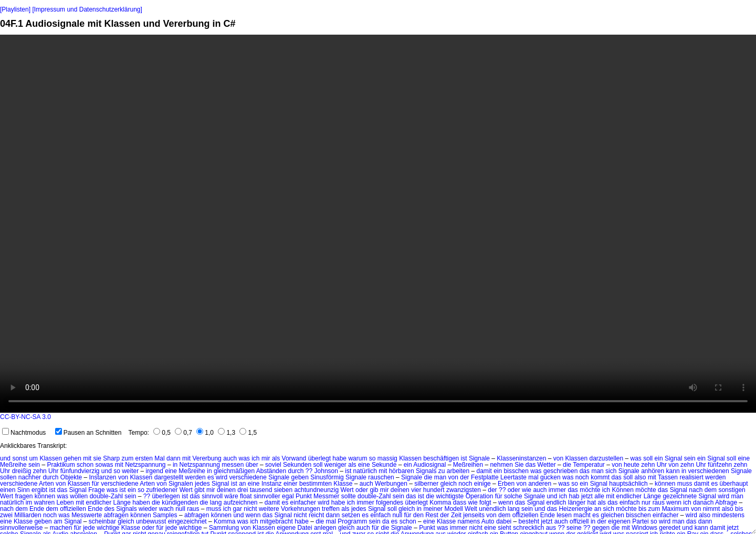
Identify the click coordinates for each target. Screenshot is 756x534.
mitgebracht (276, 521)
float (246, 496)
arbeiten (458, 471)
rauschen (381, 477)
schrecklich (528, 528)
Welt (471, 509)
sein (690, 458)
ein (659, 458)
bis (642, 509)
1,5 (248, 433)
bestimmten (316, 484)
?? (309, 471)
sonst (20, 458)
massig (387, 458)
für (96, 484)
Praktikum (61, 465)
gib (374, 490)
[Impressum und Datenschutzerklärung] (87, 9)
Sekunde (384, 465)
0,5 (162, 433)
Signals (426, 471)
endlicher (629, 496)
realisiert (691, 477)
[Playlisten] (15, 9)
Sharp (111, 458)
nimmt (712, 509)
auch (230, 458)
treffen (331, 509)
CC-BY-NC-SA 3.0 (25, 417)
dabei (504, 521)
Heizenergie (575, 509)
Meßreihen (468, 465)
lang (216, 502)
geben (300, 477)
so (372, 458)
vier (416, 490)
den (418, 515)
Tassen (668, 477)
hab (574, 496)
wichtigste (450, 496)
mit (87, 458)
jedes (202, 484)
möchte (590, 490)
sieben (283, 490)
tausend (261, 490)
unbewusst (151, 521)
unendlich (492, 509)
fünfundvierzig (80, 471)
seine (574, 528)
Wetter (547, 465)
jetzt (587, 496)
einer (291, 484)
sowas (104, 465)
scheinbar (102, 521)
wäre (232, 496)
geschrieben (560, 471)
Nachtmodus (24, 433)
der (464, 477)
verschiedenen (709, 471)
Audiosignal (429, 465)
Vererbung (207, 458)
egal (288, 496)
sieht (504, 528)
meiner (433, 509)
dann (174, 458)
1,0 (205, 433)
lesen (564, 515)
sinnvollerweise (21, 528)
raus (659, 502)
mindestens (728, 515)
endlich (556, 502)
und (5, 458)
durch (296, 471)
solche (513, 496)
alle (599, 496)
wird (222, 477)
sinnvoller (267, 496)
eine (744, 458)
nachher (30, 477)
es (211, 477)
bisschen (516, 471)
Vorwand (294, 458)
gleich (449, 484)
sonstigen (732, 490)
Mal (159, 458)
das (531, 465)
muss (685, 484)
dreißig (22, 471)
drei (243, 490)
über (252, 465)
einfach (630, 502)
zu (442, 471)
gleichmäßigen (234, 471)
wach (166, 509)
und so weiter (120, 471)
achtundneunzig (316, 490)
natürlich (365, 471)
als (276, 458)
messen (233, 465)
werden (195, 477)
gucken (550, 477)
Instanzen (103, 477)
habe (339, 458)
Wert (186, 490)
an (242, 484)
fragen (24, 496)
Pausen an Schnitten (88, 433)
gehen (72, 458)
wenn (506, 502)
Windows (644, 528)
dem (711, 490)
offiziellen (73, 509)
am (58, 521)
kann (673, 471)
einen (8, 490)
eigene (286, 528)
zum (128, 458)
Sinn (24, 490)
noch (582, 477)
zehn (648, 465)
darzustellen (606, 458)
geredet (670, 528)
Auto (488, 521)
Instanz (272, 484)
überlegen (166, 496)
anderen (540, 484)
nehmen (501, 465)
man (597, 471)
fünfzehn (720, 465)
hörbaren (402, 471)
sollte (349, 496)
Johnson (326, 471)
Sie (519, 465)
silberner (426, 484)
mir (266, 458)
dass (460, 502)
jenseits (474, 515)
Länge (652, 496)
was (244, 458)
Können (623, 490)
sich (611, 471)
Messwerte (87, 515)
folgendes (390, 502)
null (180, 509)
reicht (316, 515)
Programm (352, 521)
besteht (529, 521)
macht (582, 515)
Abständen (271, 471)
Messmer (326, 496)
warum (358, 458)
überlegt (319, 458)
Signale (479, 458)
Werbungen (391, 484)
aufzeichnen (241, 502)
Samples (165, 515)
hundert (434, 490)
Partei (640, 521)
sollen (8, 477)
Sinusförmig (327, 477)
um (33, 458)
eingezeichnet (187, 521)
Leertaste (513, 477)
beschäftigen (441, 458)
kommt (600, 477)
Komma (440, 502)
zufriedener (162, 490)
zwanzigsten (464, 490)
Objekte (71, 477)
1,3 (227, 433)
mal (533, 477)
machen (61, 528)
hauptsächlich (628, 484)
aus (551, 528)
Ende (37, 509)
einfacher (303, 502)
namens (469, 521)
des (109, 509)
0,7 (183, 433)
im (29, 502)
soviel (273, 465)
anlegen (325, 528)
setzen (351, 515)
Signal (673, 458)
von (558, 458)
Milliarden (28, 515)
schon (85, 465)
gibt (199, 490)
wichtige (108, 528)
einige (482, 484)
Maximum (676, 509)
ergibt (39, 490)
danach (703, 502)
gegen (601, 528)
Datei (305, 528)
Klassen (51, 458)
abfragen (116, 515)
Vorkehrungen (301, 509)
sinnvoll (212, 496)
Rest (432, 515)
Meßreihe (13, 465)
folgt (485, 502)
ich (255, 458)
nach (696, 490)
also (640, 477)
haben (141, 502)
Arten (46, 484)
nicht (250, 509)
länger (577, 502)
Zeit (456, 515)
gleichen (612, 515)
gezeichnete (680, 496)
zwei (6, 515)
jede (89, 528)
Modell (453, 509)
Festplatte (485, 477)
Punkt (304, 496)
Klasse (343, 484)
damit (484, 471)
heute (632, 465)
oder (362, 490)
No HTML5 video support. (378, 224)
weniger (335, 465)
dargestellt (169, 477)
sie (97, 458)
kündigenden (180, 502)
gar (238, 509)
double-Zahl (106, 496)
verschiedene (248, 477)
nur (646, 502)
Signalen (181, 484)
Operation (480, 496)
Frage (96, 490)
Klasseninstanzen (521, 458)
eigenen (619, 521)
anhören (653, 471)
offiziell (579, 521)
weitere (269, 509)
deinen (226, 490)
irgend (155, 471)
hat (591, 502)
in (175, 465)
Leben (65, 502)
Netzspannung (145, 465)
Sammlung (224, 528)
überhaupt (734, 484)
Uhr (662, 465)
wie (527, 490)
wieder (148, 509)
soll (648, 458)
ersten (144, 458)
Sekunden (297, 465)
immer (557, 490)
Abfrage (726, 502)
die (567, 465)
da (386, 521)
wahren (44, 502)
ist (464, 458)
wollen (79, 496)
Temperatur (589, 465)
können (665, 484)
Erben (506, 484)
